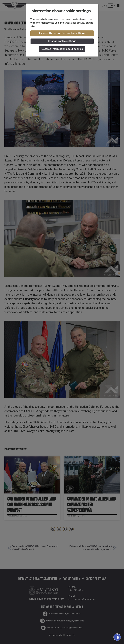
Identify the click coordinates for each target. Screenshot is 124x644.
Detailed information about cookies (62, 49)
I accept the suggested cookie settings (62, 33)
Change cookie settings (62, 41)
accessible (117, 637)
